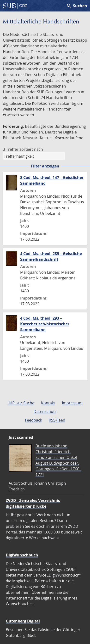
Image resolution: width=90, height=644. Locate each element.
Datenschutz (45, 411)
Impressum (72, 403)
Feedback (33, 420)
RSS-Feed (57, 420)
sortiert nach (31, 149)
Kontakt (48, 403)
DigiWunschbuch (22, 555)
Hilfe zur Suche (21, 403)
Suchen (77, 6)
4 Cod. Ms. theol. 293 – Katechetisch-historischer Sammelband (45, 324)
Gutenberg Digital (23, 621)
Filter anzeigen (45, 166)
